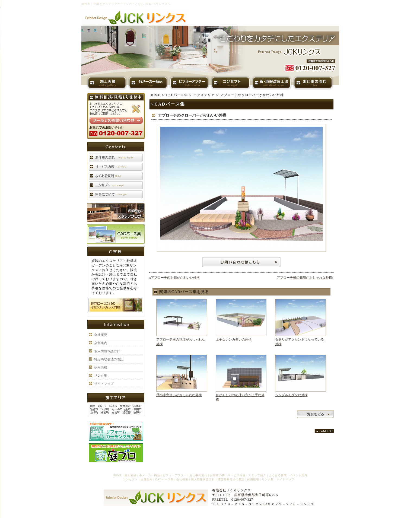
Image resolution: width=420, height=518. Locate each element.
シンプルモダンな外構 (291, 395)
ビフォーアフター (175, 475)
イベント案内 (298, 475)
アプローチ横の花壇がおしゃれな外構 (304, 278)
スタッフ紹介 (257, 475)
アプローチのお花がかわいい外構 (175, 278)
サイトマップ (104, 384)
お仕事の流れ (198, 475)
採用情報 (101, 367)
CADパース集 (177, 95)
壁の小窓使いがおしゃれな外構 (179, 395)
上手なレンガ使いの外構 (234, 339)
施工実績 (131, 475)
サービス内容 (237, 475)
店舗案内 (101, 343)
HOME (155, 95)
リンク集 (101, 376)
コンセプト (130, 479)
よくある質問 (278, 475)
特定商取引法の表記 (109, 359)
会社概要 (101, 335)
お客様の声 (217, 475)
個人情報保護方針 (107, 351)
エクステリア (204, 95)
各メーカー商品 (150, 475)
